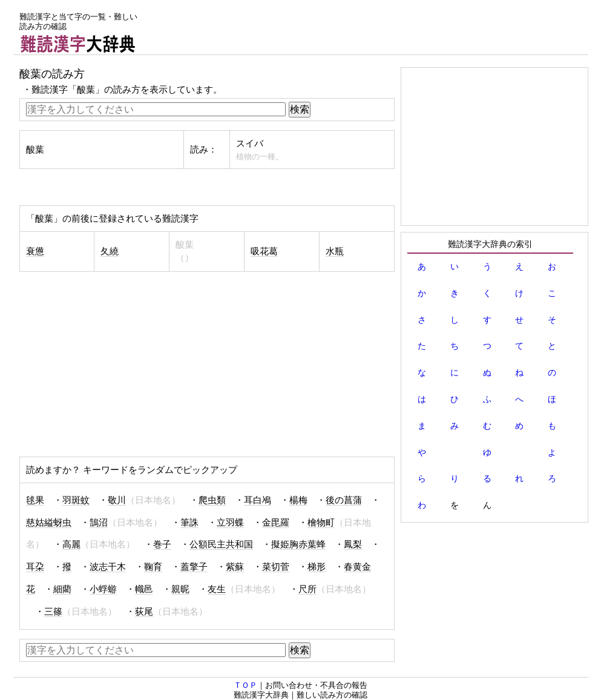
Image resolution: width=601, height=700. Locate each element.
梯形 (317, 567)
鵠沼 (99, 523)
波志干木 (108, 567)
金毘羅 (276, 523)
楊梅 (298, 500)
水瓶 (335, 251)
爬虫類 (212, 500)
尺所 (307, 589)
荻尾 (144, 612)
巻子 (162, 544)
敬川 (117, 500)
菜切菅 (276, 567)
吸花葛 (264, 251)
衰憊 (35, 251)
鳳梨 (353, 544)
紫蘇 (235, 567)
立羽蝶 (230, 523)
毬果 (35, 500)
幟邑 (144, 589)
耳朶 (35, 567)
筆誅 (189, 523)
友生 (217, 589)
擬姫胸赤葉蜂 (298, 544)
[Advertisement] (368, 27)
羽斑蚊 (76, 500)
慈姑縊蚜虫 (49, 523)
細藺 (62, 589)
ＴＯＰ (245, 685)
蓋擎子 (194, 567)
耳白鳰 (258, 500)
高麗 (71, 544)
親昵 (180, 589)
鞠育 (153, 567)
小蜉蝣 (103, 589)
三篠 (53, 612)
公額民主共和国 (221, 544)
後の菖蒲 (344, 500)
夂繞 (110, 251)
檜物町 (321, 523)
